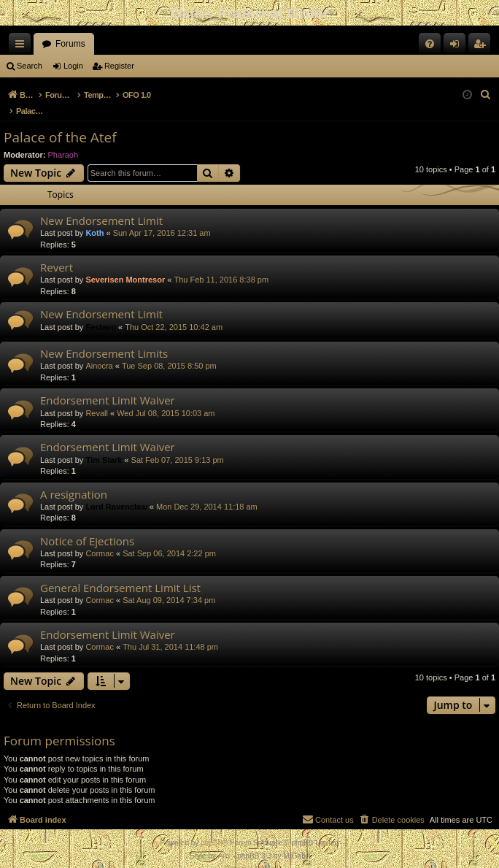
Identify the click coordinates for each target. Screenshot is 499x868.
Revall (97, 398)
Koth (94, 218)
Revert (57, 252)
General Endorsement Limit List (120, 572)
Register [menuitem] (483, 47)
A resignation (74, 479)
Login (73, 66)
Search (30, 66)
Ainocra (99, 350)
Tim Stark (104, 445)
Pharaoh (63, 139)
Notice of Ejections (87, 526)
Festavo (101, 312)
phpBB (212, 827)
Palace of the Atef (60, 122)
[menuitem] (430, 44)
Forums (70, 44)
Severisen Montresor (125, 264)
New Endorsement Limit (101, 205)
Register (119, 66)
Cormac (100, 538)
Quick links (23, 47)
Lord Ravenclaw (116, 491)
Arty (225, 841)
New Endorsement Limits (104, 338)
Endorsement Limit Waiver (108, 385)
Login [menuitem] (458, 47)
